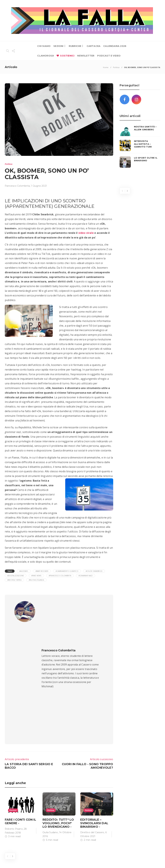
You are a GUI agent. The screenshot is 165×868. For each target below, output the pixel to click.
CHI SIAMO (44, 46)
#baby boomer (42, 571)
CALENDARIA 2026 (115, 46)
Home (106, 67)
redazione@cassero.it (36, 812)
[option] (21, 721)
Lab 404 (23, 860)
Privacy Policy (149, 860)
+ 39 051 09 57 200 (70, 802)
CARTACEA (94, 46)
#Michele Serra (14, 580)
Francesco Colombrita (17, 186)
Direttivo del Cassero (92, 737)
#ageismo (24, 571)
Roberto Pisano (14, 734)
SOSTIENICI (67, 56)
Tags (10, 571)
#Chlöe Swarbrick (94, 571)
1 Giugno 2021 (39, 186)
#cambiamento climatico (67, 571)
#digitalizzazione (16, 576)
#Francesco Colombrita (60, 576)
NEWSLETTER (86, 56)
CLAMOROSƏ (45, 56)
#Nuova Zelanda (36, 580)
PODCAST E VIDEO (109, 56)
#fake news (36, 576)
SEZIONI (58, 46)
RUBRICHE (75, 46)
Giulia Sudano (50, 737)
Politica (116, 67)
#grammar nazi (86, 576)
